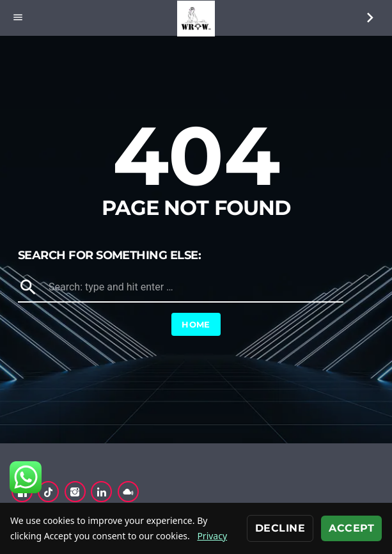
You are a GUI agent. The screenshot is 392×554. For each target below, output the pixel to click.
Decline (280, 528)
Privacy (212, 536)
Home (196, 324)
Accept (351, 528)
